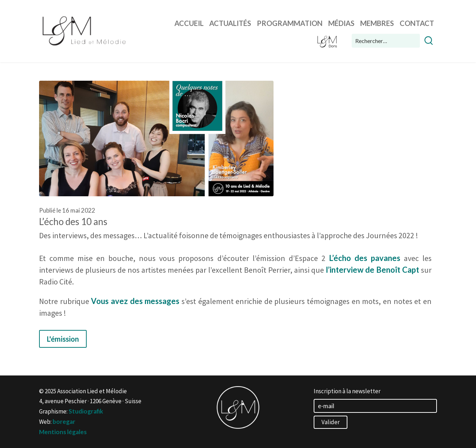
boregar (64, 422)
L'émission (63, 339)
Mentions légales (63, 432)
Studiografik (86, 411)
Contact (417, 23)
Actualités (230, 23)
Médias (341, 23)
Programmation (290, 23)
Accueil (189, 23)
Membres (377, 23)
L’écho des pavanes (365, 258)
